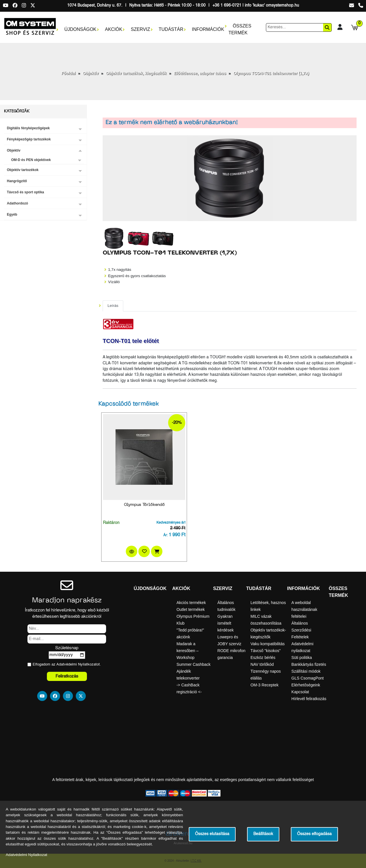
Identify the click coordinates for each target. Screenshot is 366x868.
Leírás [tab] (113, 306)
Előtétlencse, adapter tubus (200, 73)
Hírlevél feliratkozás (309, 699)
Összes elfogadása (314, 834)
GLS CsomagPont (308, 678)
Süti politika (302, 658)
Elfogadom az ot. (67, 665)
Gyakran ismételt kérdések (225, 623)
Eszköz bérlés (263, 658)
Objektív (91, 73)
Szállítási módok (306, 671)
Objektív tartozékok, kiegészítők (136, 73)
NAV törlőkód (262, 664)
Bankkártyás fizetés (309, 664)
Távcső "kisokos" (266, 651)
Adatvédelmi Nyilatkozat (76, 665)
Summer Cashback (193, 664)
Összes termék (240, 29)
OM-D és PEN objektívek (31, 160)
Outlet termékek (191, 609)
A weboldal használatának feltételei (304, 609)
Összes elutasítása (212, 834)
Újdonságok (80, 29)
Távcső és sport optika (25, 192)
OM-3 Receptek (264, 685)
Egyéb (12, 214)
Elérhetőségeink (306, 685)
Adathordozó (17, 203)
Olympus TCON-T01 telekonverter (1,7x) (271, 73)
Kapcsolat (300, 692)
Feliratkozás (67, 676)
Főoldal (68, 73)
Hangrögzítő (17, 181)
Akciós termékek (191, 603)
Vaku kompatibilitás (268, 644)
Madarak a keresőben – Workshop (187, 651)
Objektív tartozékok (23, 170)
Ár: (165, 535)
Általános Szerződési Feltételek (301, 630)
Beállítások (263, 834)
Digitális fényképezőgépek (28, 128)
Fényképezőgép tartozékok (29, 139)
